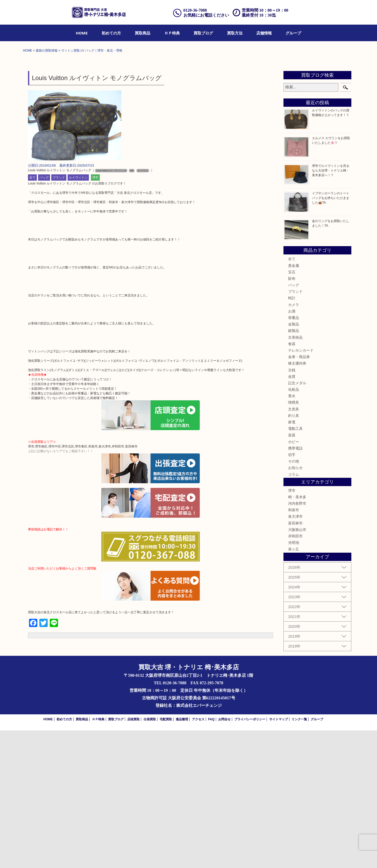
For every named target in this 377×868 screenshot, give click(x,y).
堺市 (95, 315)
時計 (292, 436)
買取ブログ (203, 33)
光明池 (294, 680)
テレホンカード (301, 488)
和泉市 (294, 648)
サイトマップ (279, 857)
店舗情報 (264, 33)
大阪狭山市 (297, 667)
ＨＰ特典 (172, 33)
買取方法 (235, 33)
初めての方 (111, 33)
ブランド (59, 315)
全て (32, 315)
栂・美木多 (297, 635)
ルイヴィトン (78, 315)
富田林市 (295, 660)
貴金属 (294, 403)
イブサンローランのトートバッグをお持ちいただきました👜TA (331, 336)
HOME (82, 33)
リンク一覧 (299, 857)
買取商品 (143, 33)
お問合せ (224, 857)
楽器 (292, 573)
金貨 (292, 514)
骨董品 (294, 455)
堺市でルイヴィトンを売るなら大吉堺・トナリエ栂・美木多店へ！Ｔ (331, 308)
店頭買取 (133, 857)
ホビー (294, 579)
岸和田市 (295, 674)
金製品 (294, 462)
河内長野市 (297, 641)
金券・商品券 (299, 494)
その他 (294, 599)
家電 (292, 560)
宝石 (292, 410)
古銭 (292, 507)
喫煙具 (294, 540)
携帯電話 (295, 586)
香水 (292, 533)
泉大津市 (295, 654)
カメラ (294, 442)
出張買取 (150, 857)
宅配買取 (166, 857)
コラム (294, 612)
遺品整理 (182, 857)
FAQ (211, 857)
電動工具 (295, 566)
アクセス (198, 857)
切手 (292, 592)
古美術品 (295, 475)
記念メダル (297, 521)
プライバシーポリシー (250, 857)
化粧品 (294, 527)
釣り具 (294, 553)
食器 (292, 481)
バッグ (44, 315)
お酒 (292, 449)
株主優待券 (297, 501)
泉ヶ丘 (294, 687)
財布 (292, 416)
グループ (293, 33)
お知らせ (295, 605)
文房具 (294, 546)
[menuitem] (82, 33)
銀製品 (294, 468)
